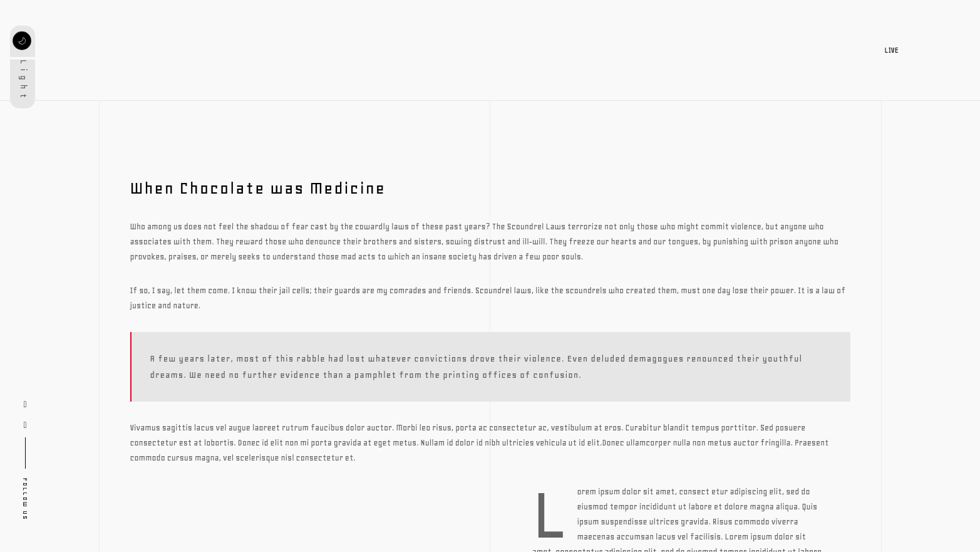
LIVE (899, 50)
